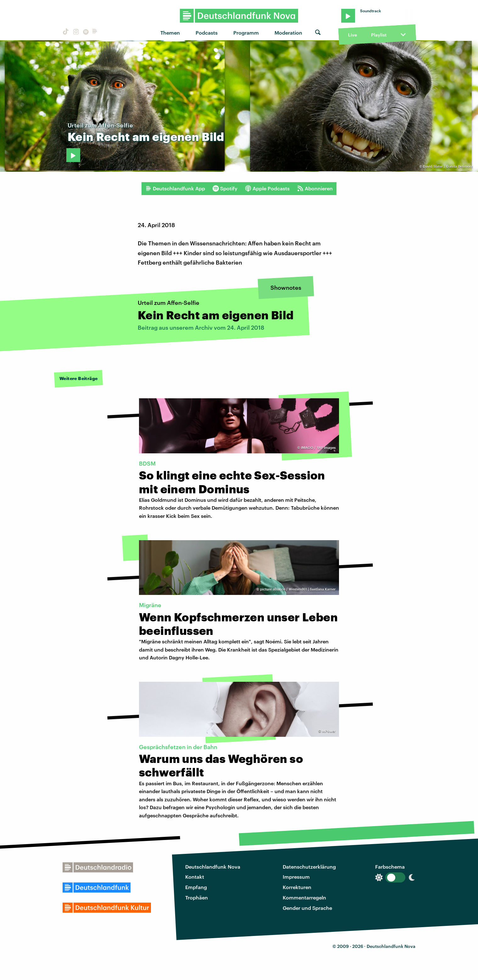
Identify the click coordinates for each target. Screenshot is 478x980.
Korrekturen (297, 887)
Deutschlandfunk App (175, 188)
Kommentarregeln (304, 897)
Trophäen (197, 897)
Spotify (225, 188)
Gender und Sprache (307, 908)
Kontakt (195, 877)
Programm (246, 33)
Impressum (296, 877)
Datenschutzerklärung (309, 867)
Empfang (196, 887)
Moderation (288, 33)
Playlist (379, 35)
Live (353, 35)
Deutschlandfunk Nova (213, 867)
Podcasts (207, 33)
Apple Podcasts (267, 188)
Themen (170, 33)
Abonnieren (315, 188)
